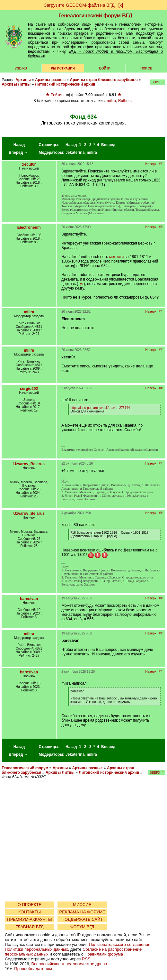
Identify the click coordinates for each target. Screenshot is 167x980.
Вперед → (18, 153)
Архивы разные (50, 80)
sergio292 (29, 389)
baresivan (29, 599)
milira (112, 101)
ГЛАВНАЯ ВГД (30, 927)
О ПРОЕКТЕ (30, 905)
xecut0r (29, 164)
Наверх (151, 164)
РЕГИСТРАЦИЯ (63, 68)
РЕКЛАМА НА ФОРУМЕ (82, 912)
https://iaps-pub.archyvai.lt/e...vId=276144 (100, 408)
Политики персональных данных (36, 949)
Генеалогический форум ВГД (95, 16)
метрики (116, 257)
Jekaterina (75, 153)
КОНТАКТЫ (30, 912)
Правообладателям (33, 969)
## (161, 164)
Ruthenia (126, 101)
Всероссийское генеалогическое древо (69, 964)
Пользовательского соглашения (119, 944)
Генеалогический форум (25, 768)
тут (81, 284)
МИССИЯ (82, 905)
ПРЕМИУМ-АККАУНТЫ (29, 919)
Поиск (146, 68)
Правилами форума (104, 954)
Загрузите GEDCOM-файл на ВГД (79, 5)
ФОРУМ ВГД (82, 927)
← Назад (17, 145)
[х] (121, 5)
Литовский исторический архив (65, 84)
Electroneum (29, 227)
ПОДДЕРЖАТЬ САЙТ (82, 919)
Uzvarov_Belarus (29, 464)
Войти (105, 68)
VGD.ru (21, 68)
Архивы (23, 80)
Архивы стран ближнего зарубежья (104, 80)
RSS (86, 959)
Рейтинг (58, 95)
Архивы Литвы (16, 84)
